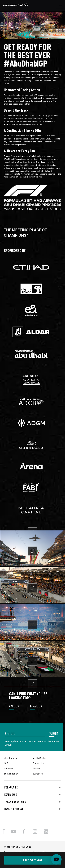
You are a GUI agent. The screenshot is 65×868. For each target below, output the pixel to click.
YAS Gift (37, 768)
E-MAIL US (36, 707)
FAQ (6, 763)
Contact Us (38, 763)
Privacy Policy (40, 852)
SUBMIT (54, 733)
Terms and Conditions (15, 852)
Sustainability (11, 773)
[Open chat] (56, 859)
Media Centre (39, 758)
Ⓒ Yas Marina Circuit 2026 (18, 847)
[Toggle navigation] (61, 6)
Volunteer (9, 768)
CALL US (14, 707)
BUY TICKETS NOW (32, 860)
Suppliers (38, 773)
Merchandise (11, 758)
